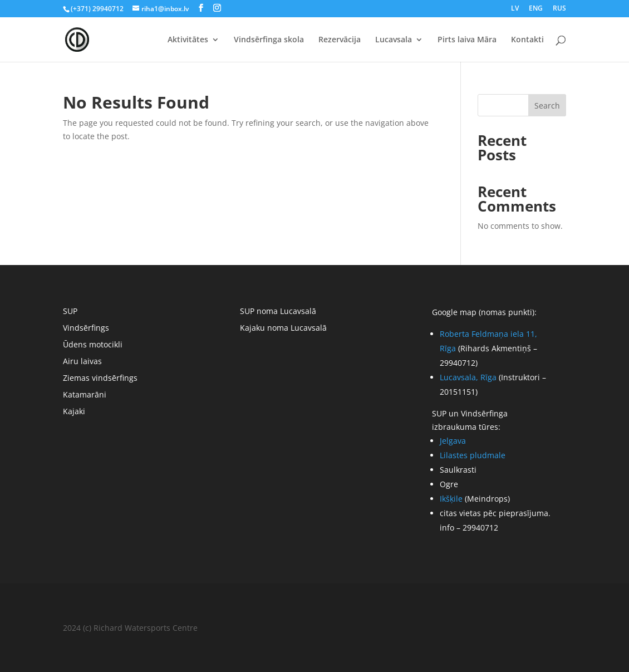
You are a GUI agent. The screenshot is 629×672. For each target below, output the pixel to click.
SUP (70, 312)
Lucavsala (394, 40)
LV (515, 9)
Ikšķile (451, 499)
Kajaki (74, 412)
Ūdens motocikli (93, 345)
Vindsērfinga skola (269, 40)
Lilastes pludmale (473, 455)
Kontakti (527, 40)
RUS (559, 9)
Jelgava (453, 441)
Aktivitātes (188, 40)
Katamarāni (85, 395)
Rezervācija (340, 40)
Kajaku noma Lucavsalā (283, 328)
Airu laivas (82, 362)
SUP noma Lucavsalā (278, 312)
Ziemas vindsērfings (100, 379)
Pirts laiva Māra (467, 40)
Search (547, 106)
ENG (536, 9)
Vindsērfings (86, 328)
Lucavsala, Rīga (468, 377)
